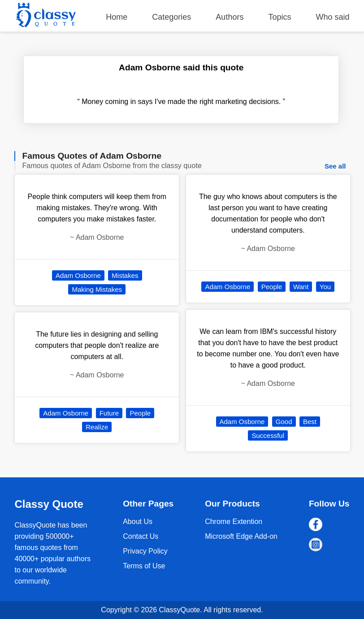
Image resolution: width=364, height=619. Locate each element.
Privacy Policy (145, 551)
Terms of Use (144, 566)
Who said (332, 17)
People (140, 413)
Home (117, 17)
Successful (268, 435)
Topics (279, 17)
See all (335, 166)
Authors (230, 17)
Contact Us (141, 536)
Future (109, 413)
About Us (138, 522)
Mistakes (125, 275)
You (325, 287)
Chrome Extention (234, 522)
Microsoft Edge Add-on (241, 536)
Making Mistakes (97, 289)
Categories (171, 17)
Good (284, 422)
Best (310, 422)
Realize (97, 427)
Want (301, 287)
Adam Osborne (78, 275)
